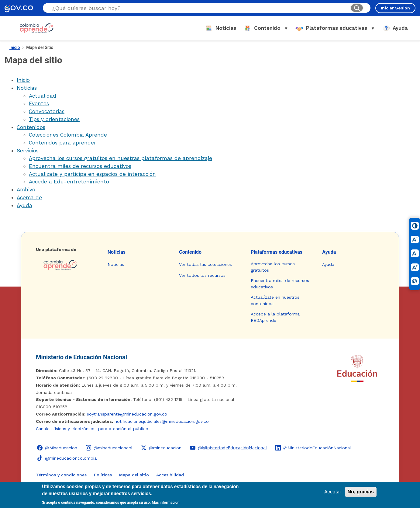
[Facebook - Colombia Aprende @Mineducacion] (57, 448)
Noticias (27, 88)
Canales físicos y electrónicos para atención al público (92, 429)
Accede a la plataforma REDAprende (275, 317)
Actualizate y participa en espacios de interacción (92, 174)
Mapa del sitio (134, 475)
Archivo (26, 190)
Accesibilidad (170, 475)
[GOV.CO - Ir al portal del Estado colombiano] (19, 8)
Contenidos (31, 127)
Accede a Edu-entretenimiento (69, 182)
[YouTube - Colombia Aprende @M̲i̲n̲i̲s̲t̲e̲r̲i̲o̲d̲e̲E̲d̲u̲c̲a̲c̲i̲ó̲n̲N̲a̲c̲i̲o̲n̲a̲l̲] (228, 448)
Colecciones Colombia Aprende (68, 135)
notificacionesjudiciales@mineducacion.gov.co (162, 421)
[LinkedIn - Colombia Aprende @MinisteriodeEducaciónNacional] (313, 448)
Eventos (39, 103)
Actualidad (43, 96)
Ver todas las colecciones (205, 264)
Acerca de (29, 197)
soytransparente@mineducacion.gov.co (127, 414)
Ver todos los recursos (202, 275)
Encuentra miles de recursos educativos (80, 166)
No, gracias (361, 492)
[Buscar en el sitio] (199, 8)
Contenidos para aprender (62, 143)
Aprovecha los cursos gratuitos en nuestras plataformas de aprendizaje (120, 158)
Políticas (103, 475)
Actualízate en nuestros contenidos (275, 300)
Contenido (190, 252)
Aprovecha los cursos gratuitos (273, 267)
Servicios (28, 151)
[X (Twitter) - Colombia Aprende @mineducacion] (161, 448)
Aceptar (333, 492)
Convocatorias (47, 111)
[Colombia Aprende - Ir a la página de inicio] (67, 265)
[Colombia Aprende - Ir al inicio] (37, 28)
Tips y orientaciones (54, 119)
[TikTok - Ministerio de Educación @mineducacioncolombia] (67, 458)
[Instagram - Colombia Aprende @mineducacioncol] (109, 448)
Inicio (15, 47)
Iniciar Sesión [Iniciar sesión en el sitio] (395, 8)
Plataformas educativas (277, 252)
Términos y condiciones (61, 475)
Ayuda (24, 205)
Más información (165, 503)
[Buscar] (357, 8)
